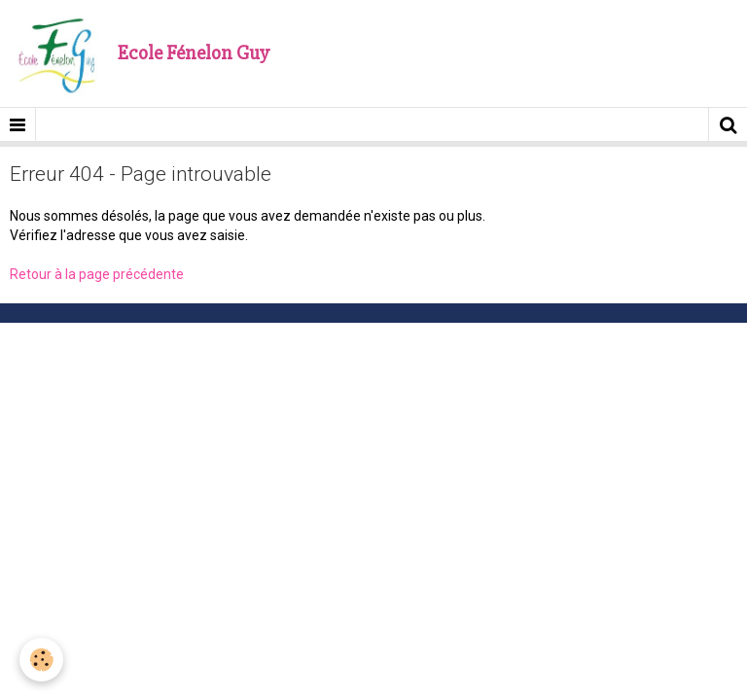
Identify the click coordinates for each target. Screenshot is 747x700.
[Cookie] (41, 660)
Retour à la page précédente (97, 274)
